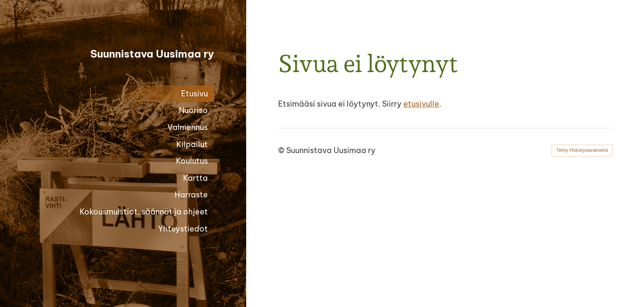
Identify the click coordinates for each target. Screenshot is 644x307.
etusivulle (421, 104)
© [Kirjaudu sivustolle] (282, 150)
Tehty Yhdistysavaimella (582, 150)
